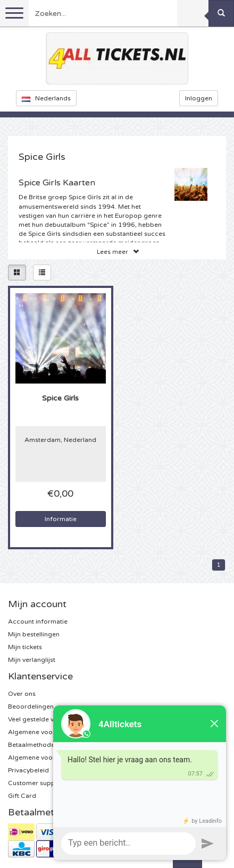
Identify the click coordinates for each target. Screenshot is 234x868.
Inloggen (199, 98)
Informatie (61, 519)
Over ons (22, 694)
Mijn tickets (25, 647)
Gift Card (22, 796)
